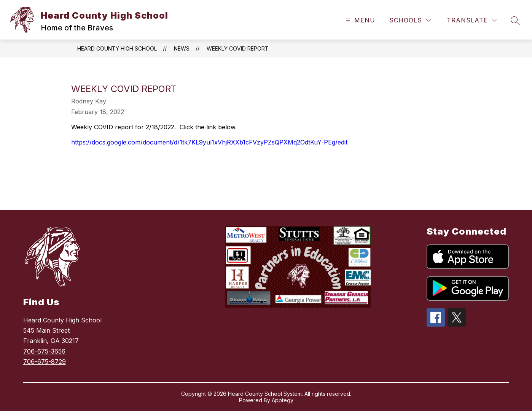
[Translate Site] (472, 20)
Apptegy (283, 400)
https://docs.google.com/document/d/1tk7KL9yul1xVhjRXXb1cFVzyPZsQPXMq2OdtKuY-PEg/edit (209, 142)
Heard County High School (117, 48)
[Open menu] (359, 20)
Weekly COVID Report (238, 48)
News (182, 48)
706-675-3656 (44, 351)
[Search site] (515, 21)
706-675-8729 (45, 362)
